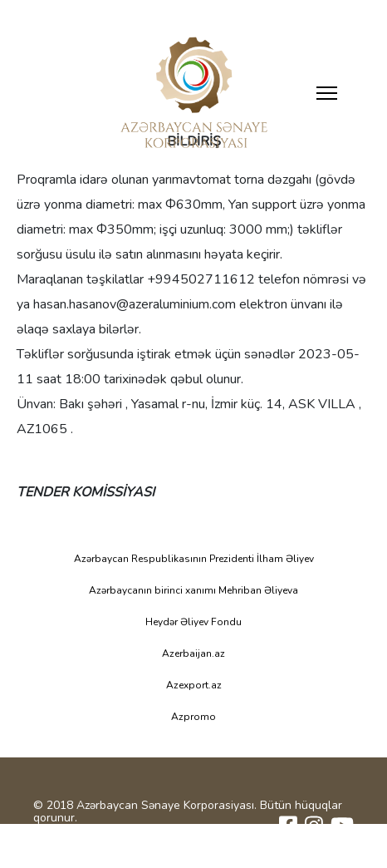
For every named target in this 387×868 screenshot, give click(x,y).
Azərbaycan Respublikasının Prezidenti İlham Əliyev (194, 559)
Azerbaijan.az (193, 653)
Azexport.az (194, 685)
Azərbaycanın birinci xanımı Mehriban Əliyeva (193, 590)
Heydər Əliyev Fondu (193, 622)
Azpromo (193, 717)
